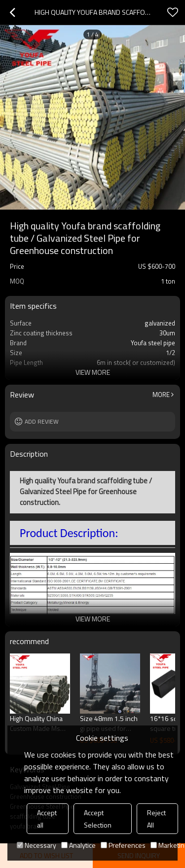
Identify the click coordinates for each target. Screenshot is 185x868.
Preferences (123, 845)
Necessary (37, 845)
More (161, 395)
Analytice (78, 845)
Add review (42, 421)
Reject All (156, 819)
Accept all (47, 819)
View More (93, 372)
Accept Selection (98, 819)
